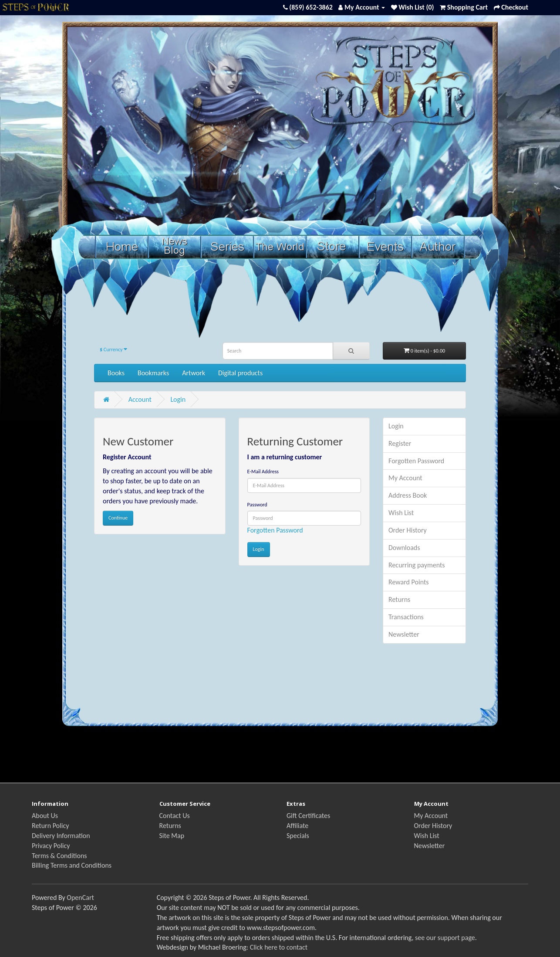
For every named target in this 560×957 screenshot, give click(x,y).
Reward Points (409, 582)
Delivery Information (61, 836)
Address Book (408, 495)
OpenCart (80, 898)
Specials (298, 836)
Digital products (240, 373)
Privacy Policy (51, 846)
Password (257, 505)
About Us (45, 816)
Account (140, 399)
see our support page (445, 938)
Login (178, 399)
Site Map (172, 836)
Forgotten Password (275, 530)
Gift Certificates (308, 816)
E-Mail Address (263, 472)
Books (116, 373)
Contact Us (175, 816)
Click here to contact (279, 947)
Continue (118, 518)
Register (400, 443)
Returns (399, 599)
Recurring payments (417, 565)
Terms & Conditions (59, 856)
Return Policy (50, 826)
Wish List (401, 513)
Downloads (404, 548)
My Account (405, 478)
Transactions (406, 617)
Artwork (194, 373)
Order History (408, 530)
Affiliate (297, 826)
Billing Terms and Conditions (72, 865)
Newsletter (404, 634)
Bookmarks (153, 373)
